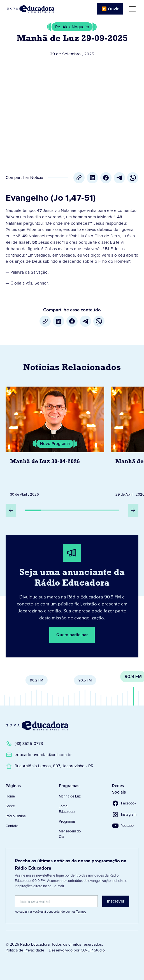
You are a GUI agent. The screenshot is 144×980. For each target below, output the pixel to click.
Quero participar (72, 635)
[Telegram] (119, 178)
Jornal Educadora (67, 809)
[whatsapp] (133, 178)
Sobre (10, 806)
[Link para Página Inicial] (31, 9)
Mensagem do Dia (70, 834)
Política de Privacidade (25, 950)
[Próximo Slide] (133, 510)
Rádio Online (16, 816)
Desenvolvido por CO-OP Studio (77, 950)
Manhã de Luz (70, 796)
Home (10, 796)
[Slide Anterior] (11, 510)
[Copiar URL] (79, 178)
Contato (12, 826)
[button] (131, 9)
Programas (67, 821)
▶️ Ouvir (110, 9)
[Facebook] (106, 178)
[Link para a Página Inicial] (37, 726)
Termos (81, 912)
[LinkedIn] (92, 178)
